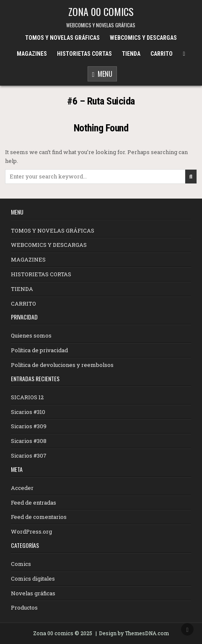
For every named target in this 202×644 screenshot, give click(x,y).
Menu (102, 75)
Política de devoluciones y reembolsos (62, 365)
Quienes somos (31, 335)
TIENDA (131, 54)
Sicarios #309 (29, 426)
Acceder (22, 488)
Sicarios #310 (28, 412)
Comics (21, 564)
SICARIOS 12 (27, 397)
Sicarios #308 (29, 441)
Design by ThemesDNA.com (134, 633)
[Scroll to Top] (187, 629)
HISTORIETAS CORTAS (84, 54)
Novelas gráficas (33, 593)
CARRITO (162, 54)
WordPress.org (31, 531)
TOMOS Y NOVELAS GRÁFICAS (62, 38)
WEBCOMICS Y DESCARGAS (143, 38)
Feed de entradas (34, 503)
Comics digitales (33, 579)
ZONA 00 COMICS (101, 11)
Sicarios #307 (29, 456)
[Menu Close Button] (184, 54)
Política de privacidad (39, 350)
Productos (24, 607)
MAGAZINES (32, 54)
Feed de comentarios (39, 517)
